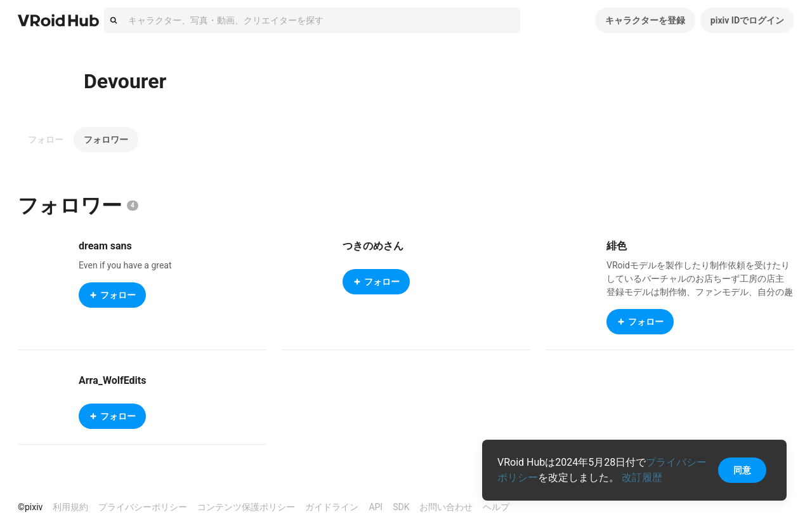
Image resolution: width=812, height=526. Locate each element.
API (376, 507)
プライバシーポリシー (143, 507)
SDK (401, 507)
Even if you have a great (125, 265)
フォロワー (106, 140)
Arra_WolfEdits (112, 380)
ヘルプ (496, 507)
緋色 (617, 246)
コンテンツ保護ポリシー (246, 507)
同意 (742, 470)
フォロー (46, 140)
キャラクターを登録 (645, 20)
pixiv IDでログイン (747, 20)
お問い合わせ (446, 507)
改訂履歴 (642, 477)
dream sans (105, 246)
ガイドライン (332, 507)
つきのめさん (373, 246)
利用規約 (70, 507)
